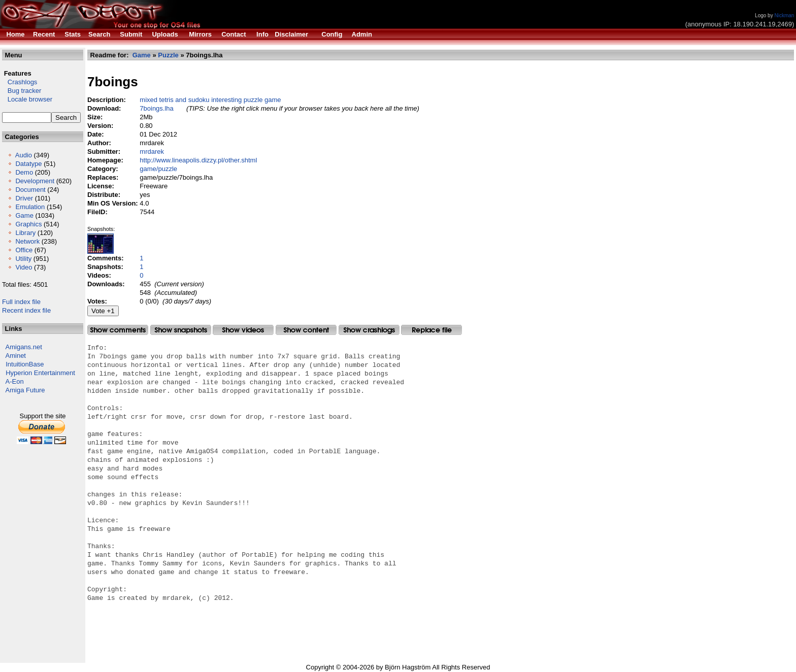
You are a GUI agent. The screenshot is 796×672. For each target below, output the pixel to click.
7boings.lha (157, 108)
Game (24, 215)
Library (25, 233)
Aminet (16, 356)
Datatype (28, 164)
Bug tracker (22, 91)
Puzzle (168, 55)
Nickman (784, 15)
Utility (23, 259)
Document (30, 190)
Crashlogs (20, 82)
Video (24, 267)
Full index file (21, 302)
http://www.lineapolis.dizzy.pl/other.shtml (198, 160)
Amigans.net (24, 347)
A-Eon (15, 381)
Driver (24, 198)
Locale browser (27, 99)
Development (35, 181)
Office (24, 250)
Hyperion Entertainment (40, 373)
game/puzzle (158, 169)
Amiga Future (25, 390)
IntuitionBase (25, 364)
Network (27, 241)
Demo (24, 172)
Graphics (28, 224)
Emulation (30, 207)
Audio (24, 155)
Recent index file (26, 310)
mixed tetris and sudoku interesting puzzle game (210, 100)
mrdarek (152, 152)
